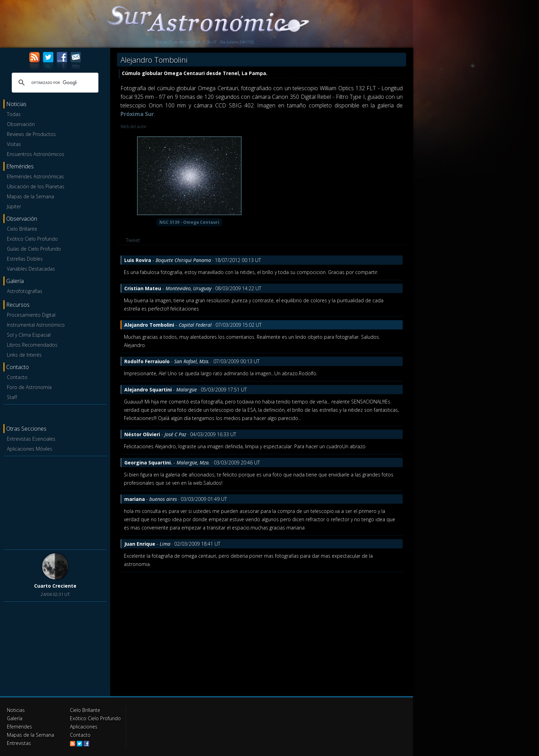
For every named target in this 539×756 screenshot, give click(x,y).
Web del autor (134, 127)
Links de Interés (24, 355)
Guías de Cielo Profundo (34, 249)
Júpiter (14, 206)
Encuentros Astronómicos (36, 154)
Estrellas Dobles (25, 259)
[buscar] (54, 83)
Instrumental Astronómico (36, 325)
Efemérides (19, 727)
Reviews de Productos (31, 134)
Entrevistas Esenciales (31, 439)
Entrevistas (19, 743)
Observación (21, 124)
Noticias (16, 710)
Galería (15, 718)
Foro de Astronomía (29, 387)
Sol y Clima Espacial (29, 335)
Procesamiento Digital (31, 315)
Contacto (17, 377)
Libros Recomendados (32, 345)
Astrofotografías (25, 291)
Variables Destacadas (31, 269)
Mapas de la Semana (30, 196)
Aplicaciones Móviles (30, 449)
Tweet (133, 240)
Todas (14, 114)
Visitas (14, 144)
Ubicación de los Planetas (36, 186)
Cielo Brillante (22, 229)
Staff (12, 397)
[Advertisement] (55, 502)
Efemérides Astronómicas (35, 176)
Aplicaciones (84, 727)
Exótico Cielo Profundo (32, 239)
